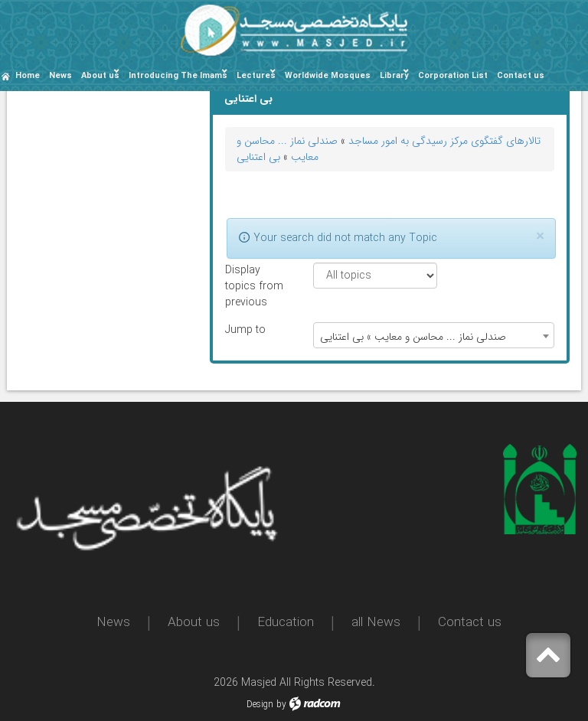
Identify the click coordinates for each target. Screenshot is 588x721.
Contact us (470, 623)
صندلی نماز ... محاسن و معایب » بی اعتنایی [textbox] (413, 337)
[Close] (540, 237)
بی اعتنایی (258, 157)
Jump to (245, 330)
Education (286, 623)
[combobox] (434, 335)
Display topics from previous (254, 287)
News (113, 623)
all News (376, 623)
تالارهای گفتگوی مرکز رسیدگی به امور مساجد (444, 141)
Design (260, 705)
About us (194, 623)
